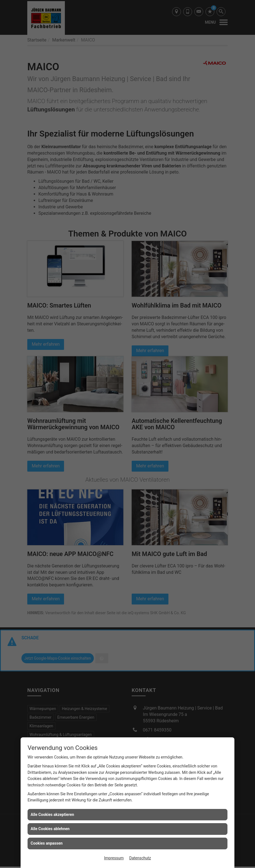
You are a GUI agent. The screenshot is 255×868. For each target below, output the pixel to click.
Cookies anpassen (47, 843)
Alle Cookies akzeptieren (52, 815)
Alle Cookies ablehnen (50, 829)
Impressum (114, 858)
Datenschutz (140, 858)
